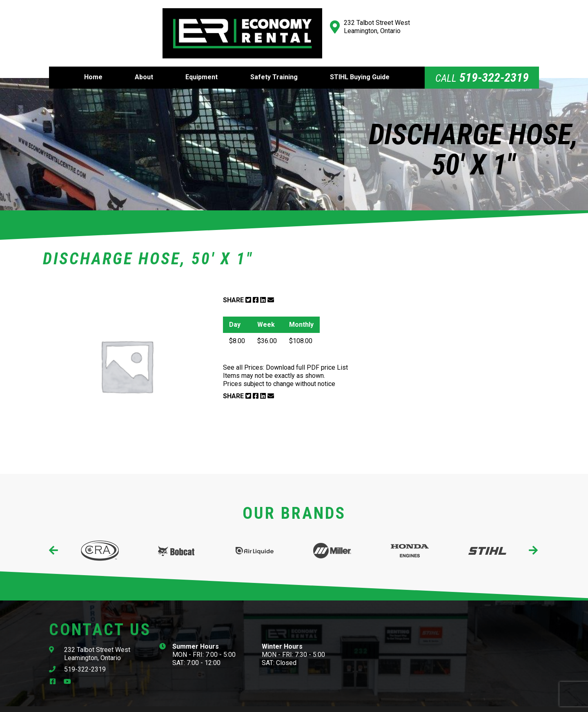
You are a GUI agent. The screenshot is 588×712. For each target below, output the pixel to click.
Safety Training (274, 66)
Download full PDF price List (307, 356)
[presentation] (54, 539)
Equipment (202, 66)
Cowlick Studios (376, 703)
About (144, 66)
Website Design (320, 703)
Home (93, 66)
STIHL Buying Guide (360, 66)
